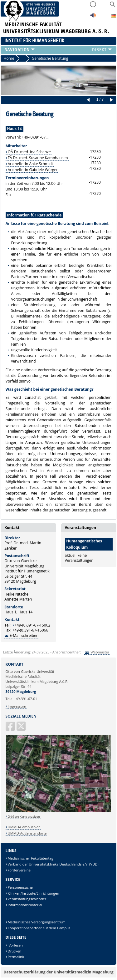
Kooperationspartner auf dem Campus (39, 928)
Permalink (16, 957)
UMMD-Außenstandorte (27, 833)
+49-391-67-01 (25, 699)
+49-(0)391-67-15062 (33, 625)
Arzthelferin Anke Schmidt (30, 164)
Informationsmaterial (25, 905)
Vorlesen (15, 945)
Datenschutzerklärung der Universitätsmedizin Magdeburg (58, 972)
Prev (89, 100)
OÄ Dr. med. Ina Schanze (29, 152)
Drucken (15, 951)
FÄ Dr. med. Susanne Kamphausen (38, 158)
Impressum (17, 706)
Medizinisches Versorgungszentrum (37, 922)
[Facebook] (11, 729)
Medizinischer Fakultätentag (31, 858)
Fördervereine (19, 870)
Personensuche (20, 887)
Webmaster (99, 652)
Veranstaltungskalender (27, 899)
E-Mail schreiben (24, 635)
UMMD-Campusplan (24, 827)
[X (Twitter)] (22, 729)
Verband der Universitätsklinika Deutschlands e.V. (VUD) (53, 864)
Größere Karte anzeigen (24, 817)
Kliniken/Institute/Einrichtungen (34, 893)
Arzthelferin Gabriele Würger (33, 170)
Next (110, 100)
